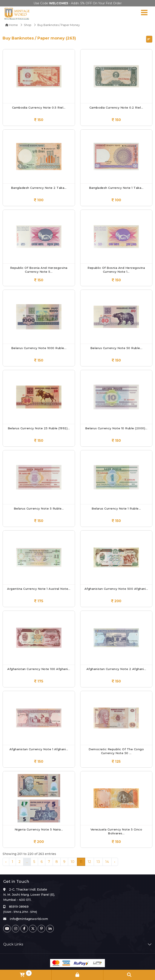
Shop (28, 25)
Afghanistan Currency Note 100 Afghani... (39, 669)
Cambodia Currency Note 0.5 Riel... (39, 107)
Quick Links (13, 944)
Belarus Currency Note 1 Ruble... (116, 508)
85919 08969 (19, 907)
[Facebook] (24, 929)
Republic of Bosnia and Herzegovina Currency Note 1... (116, 270)
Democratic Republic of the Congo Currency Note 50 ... (116, 751)
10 (73, 862)
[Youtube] (7, 929)
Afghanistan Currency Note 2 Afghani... (116, 669)
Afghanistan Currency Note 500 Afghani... (116, 589)
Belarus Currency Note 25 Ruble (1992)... (39, 428)
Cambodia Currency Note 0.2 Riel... (116, 107)
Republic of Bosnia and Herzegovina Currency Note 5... (39, 270)
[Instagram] (16, 929)
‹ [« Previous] (6, 862)
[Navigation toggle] (144, 14)
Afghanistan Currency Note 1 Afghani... (39, 749)
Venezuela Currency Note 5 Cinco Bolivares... (116, 831)
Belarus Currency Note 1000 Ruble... (39, 348)
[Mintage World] (17, 14)
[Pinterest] (41, 929)
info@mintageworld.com (29, 919)
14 (107, 862)
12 (89, 862)
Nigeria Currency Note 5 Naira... (39, 829)
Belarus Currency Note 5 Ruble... (39, 508)
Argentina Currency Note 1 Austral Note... (39, 589)
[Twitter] (33, 929)
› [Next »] (115, 862)
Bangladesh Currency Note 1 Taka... (116, 188)
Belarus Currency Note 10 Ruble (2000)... (116, 428)
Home (12, 25)
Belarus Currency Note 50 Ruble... (116, 348)
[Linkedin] (50, 929)
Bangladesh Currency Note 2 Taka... (39, 188)
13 (98, 862)
